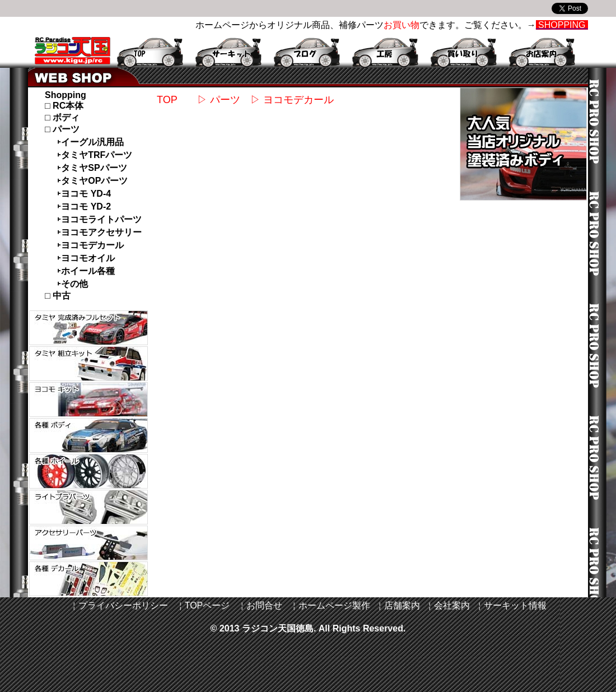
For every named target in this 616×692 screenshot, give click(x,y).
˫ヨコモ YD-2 (84, 206)
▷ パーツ (214, 100)
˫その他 (73, 284)
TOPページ (207, 605)
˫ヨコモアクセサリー (99, 232)
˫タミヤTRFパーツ (95, 155)
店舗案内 (402, 605)
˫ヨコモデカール (90, 245)
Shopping (66, 95)
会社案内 (452, 605)
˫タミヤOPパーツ (92, 181)
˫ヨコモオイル (86, 258)
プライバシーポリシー (123, 605)
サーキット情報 (515, 605)
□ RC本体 (64, 106)
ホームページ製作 (334, 605)
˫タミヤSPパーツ (92, 168)
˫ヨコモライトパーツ (99, 219)
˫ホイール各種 (86, 271)
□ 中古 (58, 296)
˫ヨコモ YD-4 (84, 194)
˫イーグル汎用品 (90, 142)
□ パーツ (62, 129)
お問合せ (264, 605)
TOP (167, 100)
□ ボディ (62, 117)
